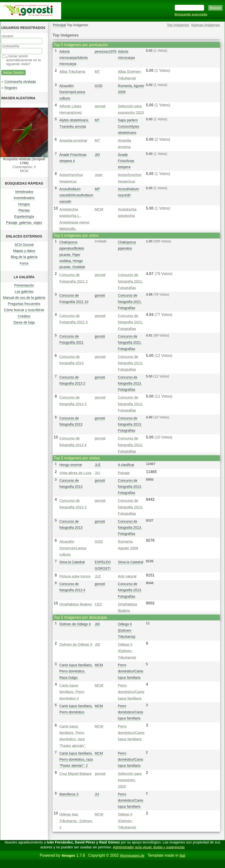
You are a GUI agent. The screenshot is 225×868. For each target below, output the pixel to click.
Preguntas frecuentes (24, 304)
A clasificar (126, 465)
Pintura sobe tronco (75, 576)
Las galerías (24, 291)
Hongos (24, 204)
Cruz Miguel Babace (76, 774)
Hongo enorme (71, 465)
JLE (98, 465)
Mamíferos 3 (69, 794)
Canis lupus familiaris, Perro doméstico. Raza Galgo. (76, 671)
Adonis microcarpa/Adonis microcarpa (74, 58)
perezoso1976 (106, 51)
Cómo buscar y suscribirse (24, 310)
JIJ (97, 794)
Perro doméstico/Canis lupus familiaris (131, 671)
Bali (182, 855)
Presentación (24, 285)
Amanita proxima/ (73, 140)
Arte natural (127, 576)
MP (97, 189)
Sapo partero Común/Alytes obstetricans (129, 126)
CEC (98, 604)
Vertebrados (24, 192)
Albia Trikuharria (72, 72)
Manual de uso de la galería (24, 298)
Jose (98, 175)
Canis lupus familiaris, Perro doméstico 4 (72, 692)
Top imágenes (178, 25)
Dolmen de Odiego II (75, 624)
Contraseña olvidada (20, 82)
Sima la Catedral (72, 562)
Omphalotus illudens (76, 604)
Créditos (24, 316)
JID (97, 155)
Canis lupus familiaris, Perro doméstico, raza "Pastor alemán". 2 (76, 759)
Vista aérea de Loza (75, 473)
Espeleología (24, 216)
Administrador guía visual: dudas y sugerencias (149, 847)
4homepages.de (132, 855)
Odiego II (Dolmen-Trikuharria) (127, 630)
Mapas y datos (24, 251)
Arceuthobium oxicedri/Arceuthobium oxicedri (76, 195)
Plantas (24, 210)
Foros (24, 263)
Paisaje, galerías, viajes (24, 223)
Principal (59, 25)
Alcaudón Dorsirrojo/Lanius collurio (72, 92)
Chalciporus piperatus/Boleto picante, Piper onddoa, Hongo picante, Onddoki (72, 255)
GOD (99, 86)
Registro (11, 88)
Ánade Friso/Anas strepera (126, 161)
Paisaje (124, 473)
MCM (99, 209)
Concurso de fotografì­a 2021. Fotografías (130, 281)
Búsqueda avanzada (191, 14)
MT (97, 72)
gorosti (100, 106)
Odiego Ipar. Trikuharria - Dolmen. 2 (76, 821)
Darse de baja (24, 322)
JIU (97, 473)
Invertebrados (24, 198)
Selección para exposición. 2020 (130, 780)
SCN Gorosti (24, 245)
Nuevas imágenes (206, 25)
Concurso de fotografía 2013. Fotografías (130, 363)
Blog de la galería (24, 257)
